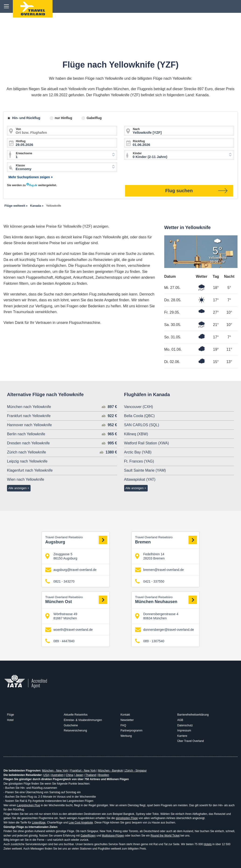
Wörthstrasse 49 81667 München (61, 616)
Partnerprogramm (132, 731)
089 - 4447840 (60, 641)
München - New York (55, 771)
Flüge (10, 715)
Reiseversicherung (75, 731)
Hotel (10, 720)
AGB (180, 720)
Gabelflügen (88, 836)
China (69, 775)
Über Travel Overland (191, 741)
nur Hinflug (64, 118)
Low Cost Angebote (81, 823)
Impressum (184, 731)
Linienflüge (39, 823)
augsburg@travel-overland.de (71, 570)
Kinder (137, 153)
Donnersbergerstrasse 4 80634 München (157, 616)
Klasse (20, 165)
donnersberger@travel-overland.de (164, 630)
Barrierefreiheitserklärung (193, 715)
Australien (57, 775)
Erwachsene (24, 153)
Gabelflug (94, 118)
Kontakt (125, 715)
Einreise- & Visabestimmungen (83, 720)
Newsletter (127, 720)
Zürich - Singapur (135, 771)
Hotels (208, 844)
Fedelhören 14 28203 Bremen (150, 556)
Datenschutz (185, 725)
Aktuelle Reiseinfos (76, 715)
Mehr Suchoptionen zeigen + (31, 177)
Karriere (182, 736)
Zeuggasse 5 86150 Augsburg (61, 556)
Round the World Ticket (165, 836)
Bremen (166, 540)
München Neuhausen (166, 600)
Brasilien (104, 775)
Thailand (91, 775)
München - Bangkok (110, 771)
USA (46, 775)
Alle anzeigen (17, 488)
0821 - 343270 (60, 581)
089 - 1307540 (150, 641)
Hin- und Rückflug (26, 118)
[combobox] (62, 155)
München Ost (76, 600)
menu (6, 6)
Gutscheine (71, 725)
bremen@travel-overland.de (159, 570)
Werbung (126, 736)
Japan (79, 775)
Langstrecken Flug (29, 805)
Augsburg (76, 540)
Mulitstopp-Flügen (113, 836)
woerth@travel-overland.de (69, 630)
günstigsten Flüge (127, 818)
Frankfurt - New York (83, 771)
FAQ (123, 725)
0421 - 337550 (150, 581)
